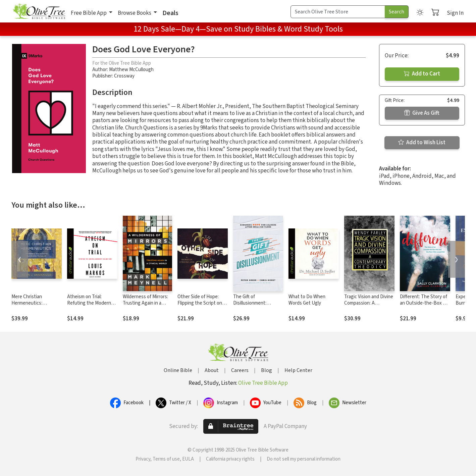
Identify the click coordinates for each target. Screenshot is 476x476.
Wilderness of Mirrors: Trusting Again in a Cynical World (145, 303)
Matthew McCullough (131, 70)
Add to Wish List (422, 143)
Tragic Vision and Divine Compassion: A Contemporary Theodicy (369, 306)
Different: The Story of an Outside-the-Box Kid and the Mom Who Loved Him (425, 306)
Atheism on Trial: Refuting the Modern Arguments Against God (92, 303)
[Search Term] (338, 12)
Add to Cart (422, 74)
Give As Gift (422, 113)
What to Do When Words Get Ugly (307, 300)
